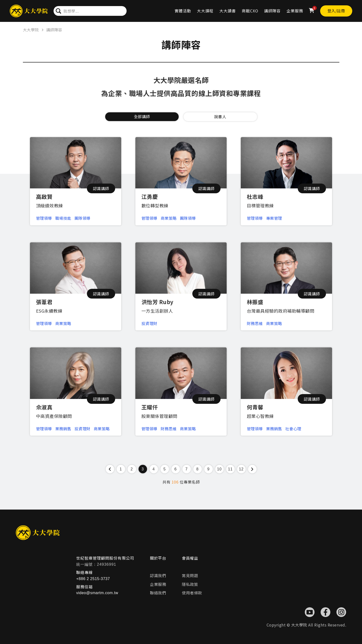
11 (230, 469)
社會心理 (293, 429)
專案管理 (274, 218)
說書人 (220, 116)
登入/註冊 (336, 11)
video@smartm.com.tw (97, 593)
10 (219, 469)
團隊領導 (83, 218)
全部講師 (142, 116)
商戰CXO (250, 11)
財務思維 (255, 323)
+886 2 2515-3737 (93, 579)
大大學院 (31, 30)
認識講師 (101, 188)
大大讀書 (228, 11)
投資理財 (149, 323)
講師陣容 (272, 11)
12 (241, 469)
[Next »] (252, 469)
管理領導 (44, 218)
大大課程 (205, 11)
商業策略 (169, 218)
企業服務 (295, 11)
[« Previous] (110, 469)
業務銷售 (63, 429)
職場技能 (63, 218)
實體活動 (183, 11)
